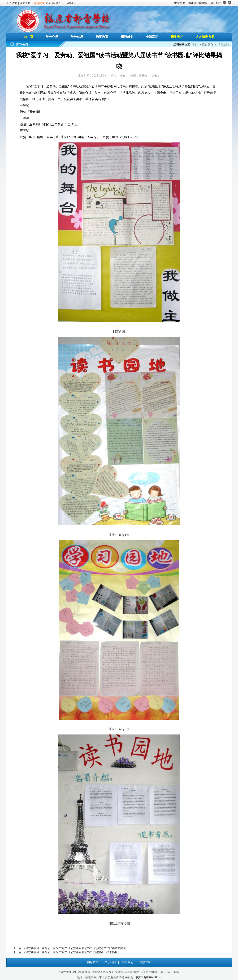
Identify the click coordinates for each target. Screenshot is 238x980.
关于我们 (110, 962)
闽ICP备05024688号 (149, 977)
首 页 (29, 37)
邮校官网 (145, 962)
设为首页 (25, 3)
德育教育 (102, 37)
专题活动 (152, 37)
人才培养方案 (205, 37)
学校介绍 (52, 37)
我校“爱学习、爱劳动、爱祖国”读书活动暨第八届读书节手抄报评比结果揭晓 (71, 952)
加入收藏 (12, 3)
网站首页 (93, 962)
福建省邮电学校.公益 (201, 3)
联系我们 (128, 962)
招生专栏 (177, 37)
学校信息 (77, 37)
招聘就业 (127, 37)
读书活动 (223, 44)
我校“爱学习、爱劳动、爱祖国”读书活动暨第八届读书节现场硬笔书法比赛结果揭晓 (75, 948)
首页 (195, 44)
